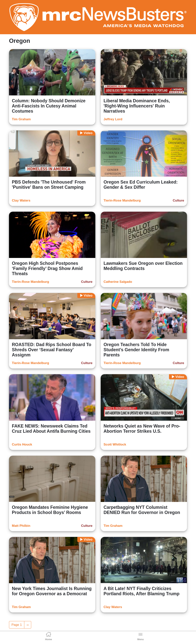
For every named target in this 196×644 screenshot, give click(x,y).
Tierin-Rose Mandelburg (122, 200)
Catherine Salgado (118, 282)
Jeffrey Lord (113, 119)
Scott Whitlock (115, 444)
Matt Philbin (21, 526)
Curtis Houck (22, 444)
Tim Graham (21, 119)
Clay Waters (21, 200)
